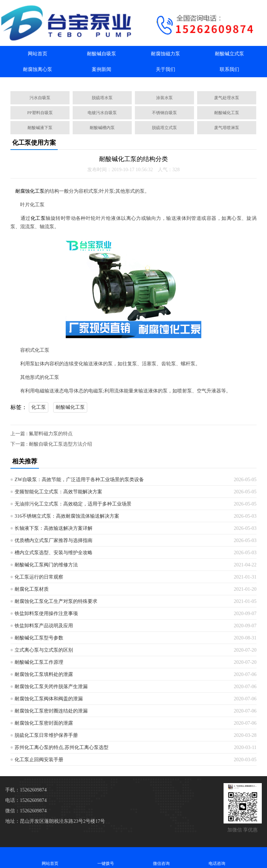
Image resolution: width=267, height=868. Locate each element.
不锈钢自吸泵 (164, 113)
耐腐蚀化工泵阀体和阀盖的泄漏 (49, 699)
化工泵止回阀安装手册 (39, 760)
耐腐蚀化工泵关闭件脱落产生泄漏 (51, 687)
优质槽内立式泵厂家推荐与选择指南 (54, 540)
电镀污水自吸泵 (102, 113)
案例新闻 (102, 69)
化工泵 (38, 218)
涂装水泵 (164, 98)
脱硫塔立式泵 (164, 128)
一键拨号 (106, 857)
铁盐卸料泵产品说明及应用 (44, 626)
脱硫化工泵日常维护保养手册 (46, 735)
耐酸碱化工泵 (227, 113)
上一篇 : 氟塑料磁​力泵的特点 (42, 434)
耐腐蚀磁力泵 (165, 54)
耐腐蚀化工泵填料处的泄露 (44, 674)
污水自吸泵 (40, 98)
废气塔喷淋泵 (227, 128)
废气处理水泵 (227, 98)
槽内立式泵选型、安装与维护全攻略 (54, 553)
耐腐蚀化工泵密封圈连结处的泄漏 (51, 711)
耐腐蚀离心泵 (38, 69)
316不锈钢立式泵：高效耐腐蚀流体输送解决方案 (67, 516)
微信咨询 (161, 857)
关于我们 (165, 69)
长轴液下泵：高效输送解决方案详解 (54, 528)
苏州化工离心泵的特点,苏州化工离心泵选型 (62, 747)
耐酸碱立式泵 (229, 54)
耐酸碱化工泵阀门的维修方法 (46, 565)
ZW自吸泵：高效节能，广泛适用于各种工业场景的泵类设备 (79, 480)
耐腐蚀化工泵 (30, 191)
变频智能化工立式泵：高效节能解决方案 (58, 492)
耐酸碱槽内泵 (102, 128)
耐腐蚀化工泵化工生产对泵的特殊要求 (56, 601)
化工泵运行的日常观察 (39, 577)
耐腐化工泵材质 (32, 589)
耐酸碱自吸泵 (102, 54)
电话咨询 (217, 857)
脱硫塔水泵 (102, 98)
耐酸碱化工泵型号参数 (39, 638)
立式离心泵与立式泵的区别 (44, 650)
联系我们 (229, 69)
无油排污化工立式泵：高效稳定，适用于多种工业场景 (73, 504)
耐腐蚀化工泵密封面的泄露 (44, 723)
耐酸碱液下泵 (40, 128)
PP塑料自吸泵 (40, 113)
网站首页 (38, 54)
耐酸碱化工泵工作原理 (39, 662)
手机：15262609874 (26, 790)
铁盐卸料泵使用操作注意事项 (46, 614)
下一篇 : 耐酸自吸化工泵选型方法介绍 (51, 444)
